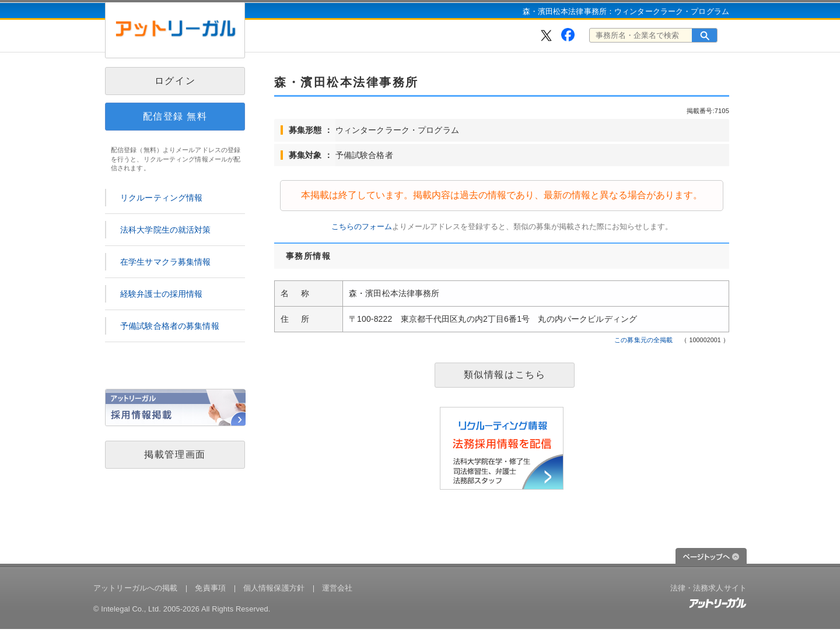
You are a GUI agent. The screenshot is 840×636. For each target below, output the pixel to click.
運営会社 (337, 588)
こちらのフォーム (362, 226)
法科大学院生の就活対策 (166, 230)
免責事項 (210, 588)
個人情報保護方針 (274, 588)
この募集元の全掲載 (643, 340)
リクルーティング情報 (161, 198)
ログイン (175, 81)
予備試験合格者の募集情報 (170, 326)
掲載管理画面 (175, 454)
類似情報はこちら (505, 375)
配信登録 (175, 116)
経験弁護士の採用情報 (161, 294)
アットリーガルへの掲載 (135, 588)
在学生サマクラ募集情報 (166, 262)
